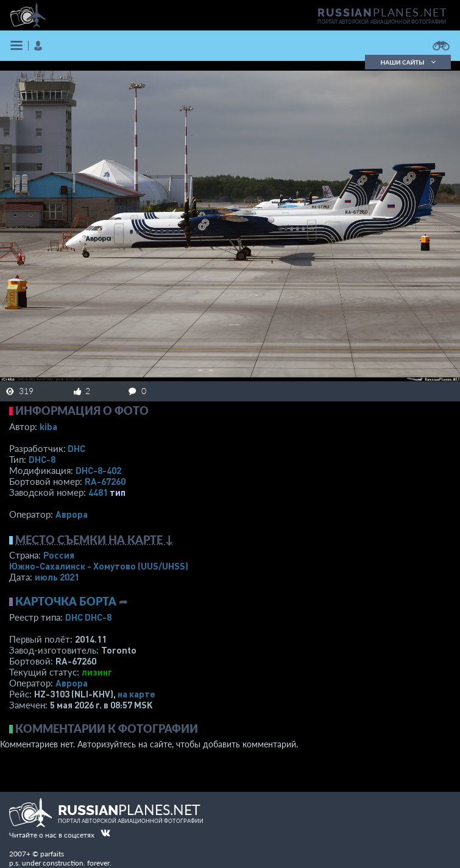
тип (118, 492)
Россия (59, 555)
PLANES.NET (383, 12)
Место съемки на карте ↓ (94, 540)
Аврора (72, 514)
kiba (48, 426)
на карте (136, 694)
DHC (76, 448)
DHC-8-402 (98, 470)
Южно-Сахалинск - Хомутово (99, 566)
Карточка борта (66, 601)
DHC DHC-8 (88, 617)
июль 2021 (57, 577)
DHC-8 (42, 459)
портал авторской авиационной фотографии (382, 22)
